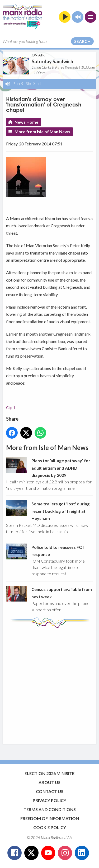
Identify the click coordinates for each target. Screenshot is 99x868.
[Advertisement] (49, 683)
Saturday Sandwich (52, 61)
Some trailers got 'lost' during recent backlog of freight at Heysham (60, 511)
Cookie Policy (50, 827)
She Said (33, 83)
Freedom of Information (50, 818)
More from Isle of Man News (42, 132)
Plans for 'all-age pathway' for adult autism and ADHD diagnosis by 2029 (61, 468)
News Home (26, 122)
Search (82, 41)
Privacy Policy (49, 800)
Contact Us (50, 791)
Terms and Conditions (50, 809)
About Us (49, 782)
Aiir (70, 838)
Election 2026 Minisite (49, 773)
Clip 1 (11, 408)
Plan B (18, 83)
